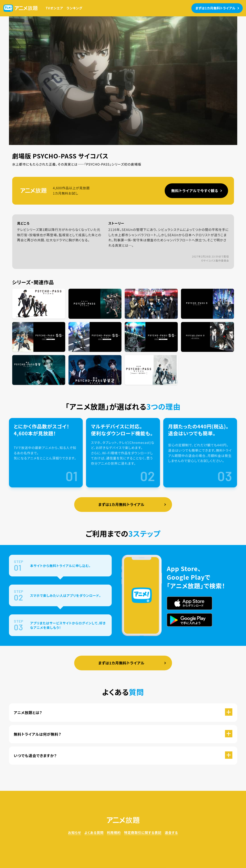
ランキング (74, 8)
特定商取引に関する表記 (143, 832)
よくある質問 (94, 832)
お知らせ (75, 832)
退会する (171, 832)
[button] (123, 713)
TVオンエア (54, 8)
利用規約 (114, 832)
